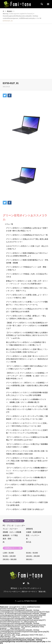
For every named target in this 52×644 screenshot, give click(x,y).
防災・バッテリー (33, 535)
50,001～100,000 (9, 556)
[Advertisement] (26, 52)
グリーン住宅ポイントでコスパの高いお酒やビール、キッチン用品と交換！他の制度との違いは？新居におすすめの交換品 (27, 461)
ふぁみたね (20, 601)
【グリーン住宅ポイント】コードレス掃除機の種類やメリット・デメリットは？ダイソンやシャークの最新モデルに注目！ (27, 471)
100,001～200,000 (33, 556)
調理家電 (29, 529)
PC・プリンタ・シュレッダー (14, 526)
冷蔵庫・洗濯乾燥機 (34, 532)
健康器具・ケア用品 (10, 535)
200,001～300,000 (10, 559)
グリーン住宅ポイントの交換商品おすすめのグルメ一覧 (27, 235)
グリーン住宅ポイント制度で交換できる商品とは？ (25, 509)
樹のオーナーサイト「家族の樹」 (35, 592)
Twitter (24, 583)
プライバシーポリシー (12, 592)
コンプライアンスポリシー (29, 588)
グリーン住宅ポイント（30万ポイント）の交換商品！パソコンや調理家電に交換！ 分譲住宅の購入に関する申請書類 (27, 385)
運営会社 (14, 588)
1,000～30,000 (8, 553)
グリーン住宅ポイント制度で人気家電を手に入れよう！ (27, 491)
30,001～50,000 (32, 553)
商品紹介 (10, 11)
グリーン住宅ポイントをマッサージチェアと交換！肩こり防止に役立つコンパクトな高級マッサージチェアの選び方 (27, 409)
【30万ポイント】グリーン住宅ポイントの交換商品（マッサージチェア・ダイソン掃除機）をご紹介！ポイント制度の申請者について (27, 376)
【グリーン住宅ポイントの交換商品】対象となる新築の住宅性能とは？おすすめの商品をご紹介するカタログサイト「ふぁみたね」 (27, 335)
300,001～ (30, 559)
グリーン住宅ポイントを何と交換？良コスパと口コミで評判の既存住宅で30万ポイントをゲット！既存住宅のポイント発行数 (27, 359)
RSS (28, 583)
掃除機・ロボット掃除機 (12, 532)
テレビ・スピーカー (10, 529)
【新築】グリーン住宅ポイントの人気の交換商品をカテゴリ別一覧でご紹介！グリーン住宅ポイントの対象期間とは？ (27, 325)
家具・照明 (7, 539)
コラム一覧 (9, 224)
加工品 (29, 542)
